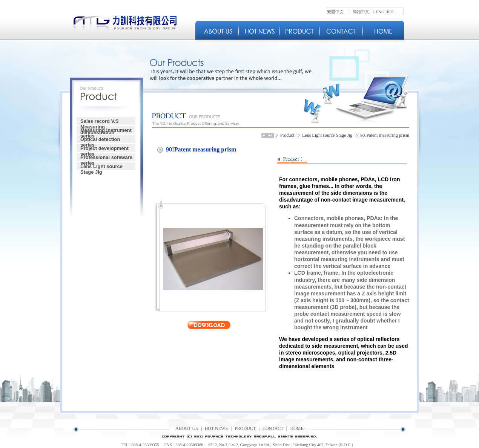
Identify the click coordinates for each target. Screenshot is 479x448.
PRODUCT (245, 428)
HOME (297, 428)
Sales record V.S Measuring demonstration (99, 122)
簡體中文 (361, 12)
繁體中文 (335, 12)
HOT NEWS (216, 428)
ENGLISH (385, 12)
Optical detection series (100, 140)
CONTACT (273, 428)
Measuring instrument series (106, 131)
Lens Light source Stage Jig (101, 167)
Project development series (104, 149)
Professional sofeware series (106, 158)
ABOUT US (187, 428)
